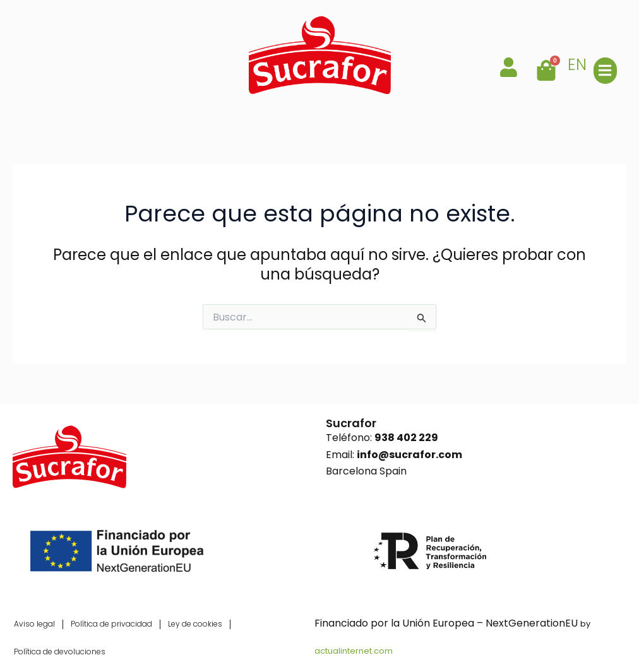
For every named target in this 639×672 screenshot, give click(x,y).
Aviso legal (34, 624)
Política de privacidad (111, 624)
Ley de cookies (195, 624)
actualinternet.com (354, 651)
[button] (605, 70)
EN (577, 65)
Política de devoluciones (60, 651)
